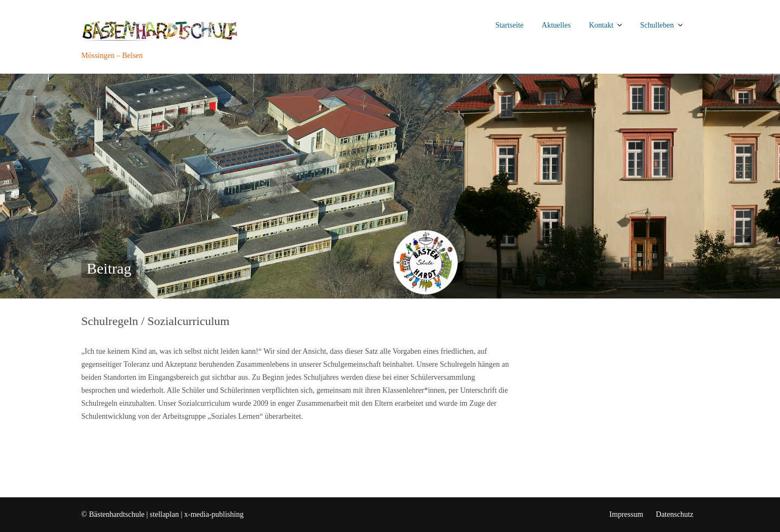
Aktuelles (556, 25)
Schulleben (657, 25)
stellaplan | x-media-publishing (197, 514)
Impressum (626, 514)
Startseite (509, 25)
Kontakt (601, 25)
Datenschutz (675, 514)
